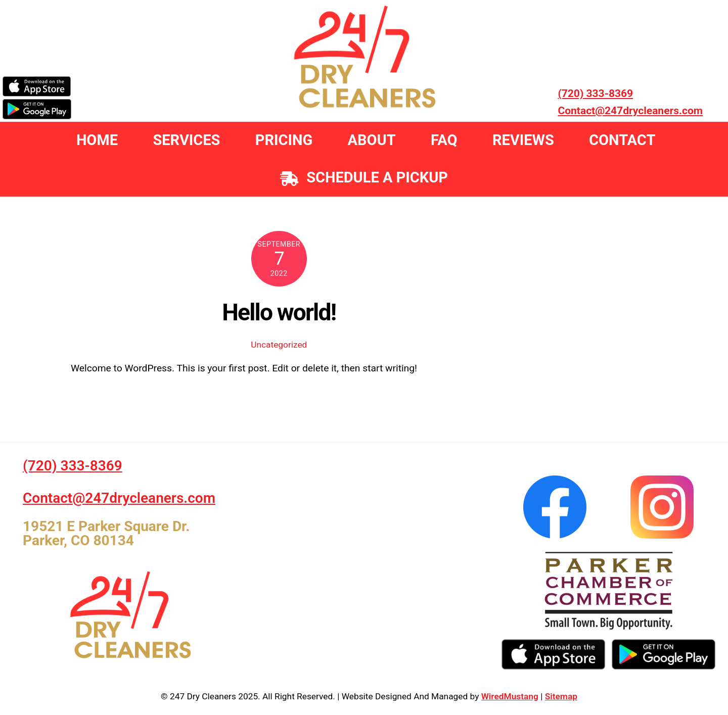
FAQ (444, 140)
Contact (622, 140)
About (372, 140)
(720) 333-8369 (595, 93)
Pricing (284, 140)
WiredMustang (510, 696)
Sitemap (561, 696)
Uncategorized (279, 345)
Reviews (523, 140)
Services (186, 140)
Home (97, 140)
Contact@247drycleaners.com (630, 111)
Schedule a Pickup (364, 177)
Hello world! (279, 312)
